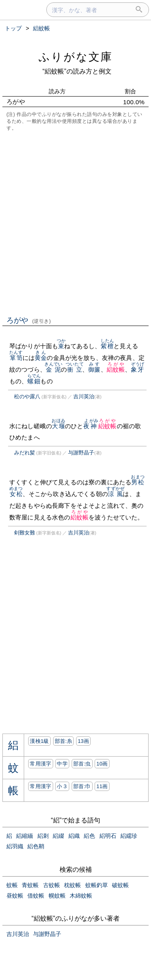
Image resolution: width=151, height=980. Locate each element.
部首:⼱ (82, 786)
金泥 (53, 369)
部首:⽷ (64, 741)
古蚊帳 (52, 885)
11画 (102, 786)
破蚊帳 (120, 885)
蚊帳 (12, 885)
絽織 (74, 836)
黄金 (41, 358)
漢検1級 (39, 741)
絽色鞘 (36, 846)
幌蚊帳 (57, 896)
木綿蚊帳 (81, 896)
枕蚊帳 (72, 885)
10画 (102, 764)
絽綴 (58, 836)
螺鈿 (34, 381)
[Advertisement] (75, 223)
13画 (83, 741)
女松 (16, 494)
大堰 (58, 426)
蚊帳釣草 (97, 885)
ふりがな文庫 (76, 57)
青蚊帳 (30, 885)
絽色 (89, 836)
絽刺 (43, 836)
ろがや (29, 320)
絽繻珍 (129, 836)
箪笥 (16, 358)
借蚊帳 (36, 896)
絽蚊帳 (116, 369)
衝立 (75, 369)
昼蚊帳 (15, 896)
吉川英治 (84, 396)
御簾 (94, 369)
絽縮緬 (25, 836)
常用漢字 (40, 764)
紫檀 (107, 346)
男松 (138, 482)
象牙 (138, 369)
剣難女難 (25, 533)
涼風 (115, 494)
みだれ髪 (25, 453)
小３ (62, 786)
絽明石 (108, 836)
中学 (62, 764)
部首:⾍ (82, 764)
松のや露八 (27, 396)
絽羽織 (15, 846)
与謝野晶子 (81, 453)
